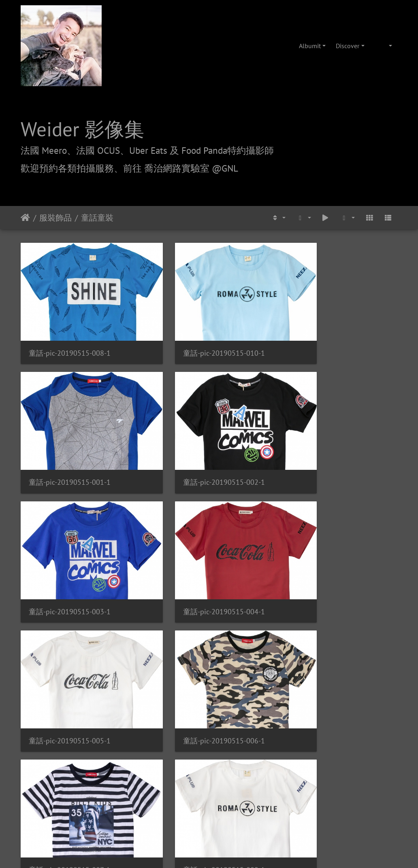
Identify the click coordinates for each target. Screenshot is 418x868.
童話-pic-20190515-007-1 (329, 561)
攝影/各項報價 (234, 751)
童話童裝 (97, 218)
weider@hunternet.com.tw (209, 819)
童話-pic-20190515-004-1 (329, 449)
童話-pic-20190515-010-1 (199, 336)
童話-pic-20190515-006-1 (199, 561)
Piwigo (226, 705)
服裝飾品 (55, 218)
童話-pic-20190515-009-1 (70, 673)
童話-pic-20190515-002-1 (70, 449)
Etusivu (25, 218)
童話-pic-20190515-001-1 (329, 336)
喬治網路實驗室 (186, 751)
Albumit (310, 46)
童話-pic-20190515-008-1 (70, 336)
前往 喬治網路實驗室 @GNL (181, 168)
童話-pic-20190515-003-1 (199, 449)
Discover (348, 46)
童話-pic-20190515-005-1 (70, 561)
